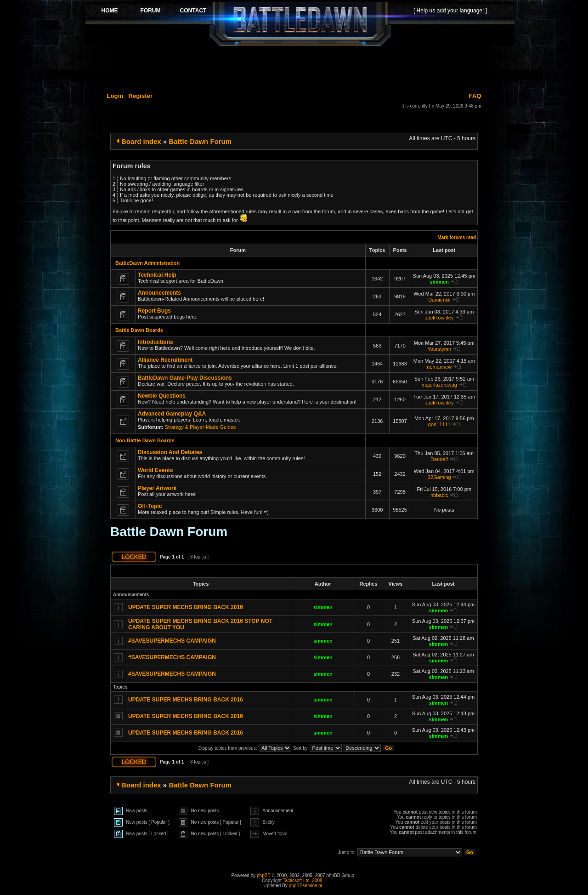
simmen (439, 282)
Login (115, 96)
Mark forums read (457, 237)
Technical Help (157, 275)
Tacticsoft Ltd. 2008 (302, 881)
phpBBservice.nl (305, 886)
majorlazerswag (439, 385)
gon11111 (439, 424)
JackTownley (439, 318)
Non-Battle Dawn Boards (145, 440)
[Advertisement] (300, 68)
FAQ (475, 96)
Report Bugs (154, 311)
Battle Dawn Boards (139, 330)
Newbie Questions (162, 396)
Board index (141, 141)
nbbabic (439, 495)
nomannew (439, 367)
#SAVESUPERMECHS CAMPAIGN (172, 641)
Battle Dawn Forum (200, 141)
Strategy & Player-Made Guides (201, 427)
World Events (155, 470)
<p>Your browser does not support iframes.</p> (300, 24)
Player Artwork (157, 488)
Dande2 (439, 459)
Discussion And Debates (170, 452)
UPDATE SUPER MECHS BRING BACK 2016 (186, 607)
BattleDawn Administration (147, 263)
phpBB (264, 875)
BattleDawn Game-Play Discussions (185, 378)
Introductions (155, 342)
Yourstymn (439, 349)
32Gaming (439, 477)
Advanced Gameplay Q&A (172, 414)
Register (140, 96)
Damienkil (439, 300)
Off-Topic (150, 506)
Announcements (159, 293)
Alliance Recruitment (165, 360)
